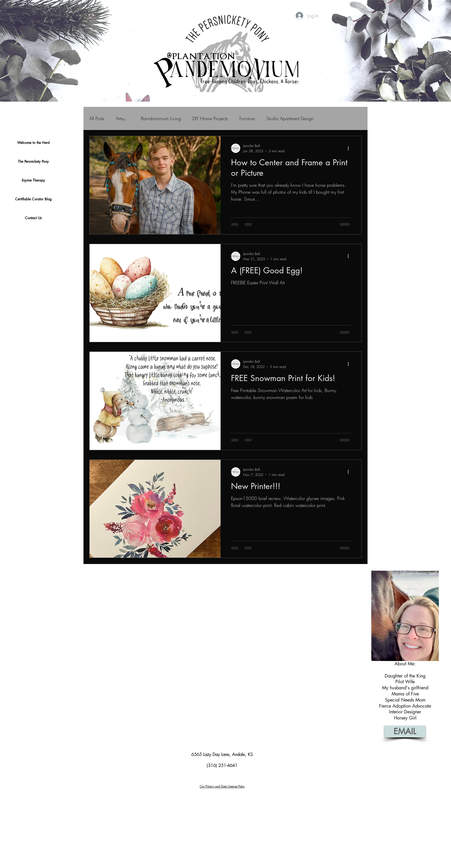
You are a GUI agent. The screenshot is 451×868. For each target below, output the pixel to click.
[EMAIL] (405, 732)
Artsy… (123, 118)
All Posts (97, 118)
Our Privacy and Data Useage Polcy (222, 786)
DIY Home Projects (210, 118)
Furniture (247, 118)
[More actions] (350, 148)
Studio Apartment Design (290, 118)
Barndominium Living (161, 118)
